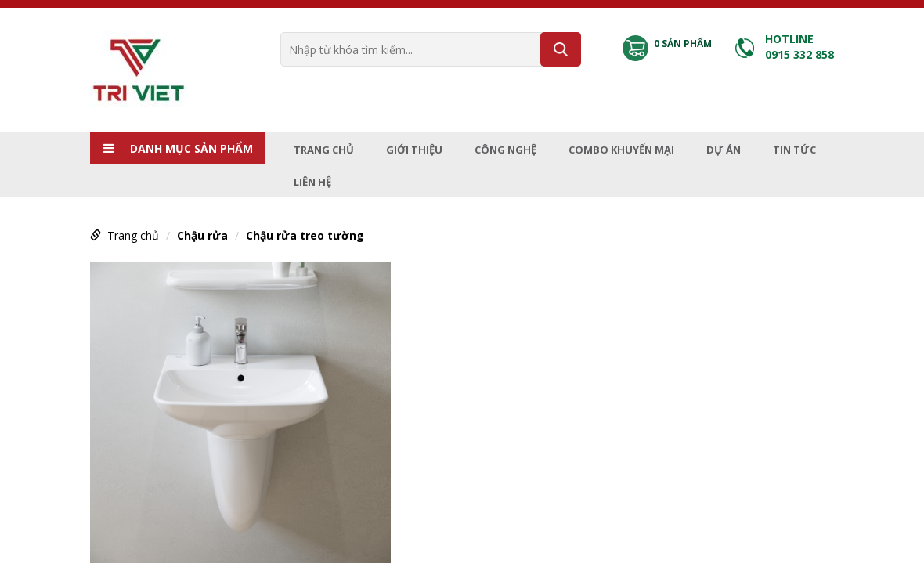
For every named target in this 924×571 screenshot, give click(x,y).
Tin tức (794, 150)
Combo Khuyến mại (621, 150)
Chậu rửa (202, 235)
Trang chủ (324, 150)
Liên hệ (312, 182)
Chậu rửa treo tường (305, 235)
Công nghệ (505, 150)
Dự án (724, 150)
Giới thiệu (414, 150)
